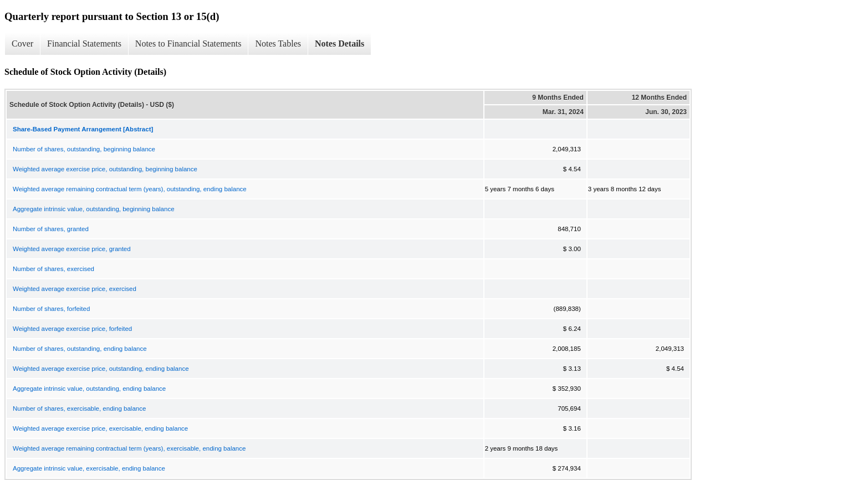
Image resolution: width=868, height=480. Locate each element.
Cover (22, 44)
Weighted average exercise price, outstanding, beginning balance (105, 169)
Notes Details (339, 44)
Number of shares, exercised (53, 269)
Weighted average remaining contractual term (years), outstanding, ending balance (130, 189)
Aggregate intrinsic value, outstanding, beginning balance (94, 209)
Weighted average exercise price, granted (72, 249)
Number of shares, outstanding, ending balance (80, 349)
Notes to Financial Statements (188, 44)
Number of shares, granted (51, 229)
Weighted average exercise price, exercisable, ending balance (100, 428)
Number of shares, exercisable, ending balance (79, 408)
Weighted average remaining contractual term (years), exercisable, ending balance (129, 448)
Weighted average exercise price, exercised (75, 289)
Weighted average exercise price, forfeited (72, 329)
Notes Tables (278, 44)
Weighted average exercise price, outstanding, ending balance (101, 369)
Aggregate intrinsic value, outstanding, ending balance (89, 389)
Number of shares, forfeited (51, 309)
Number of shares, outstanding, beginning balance (84, 149)
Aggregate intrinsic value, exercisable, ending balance (89, 468)
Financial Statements (84, 44)
